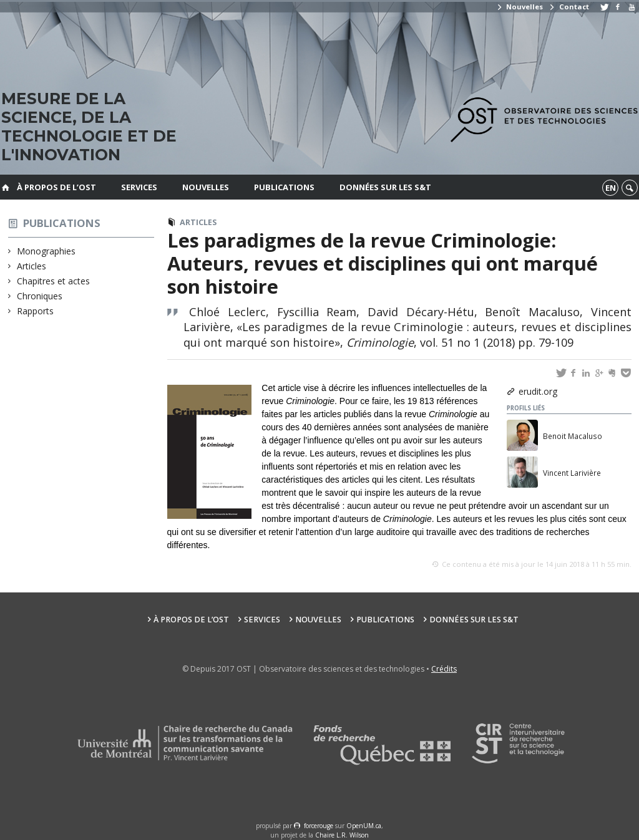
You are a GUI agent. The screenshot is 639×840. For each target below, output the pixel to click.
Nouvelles (519, 7)
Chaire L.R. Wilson (342, 835)
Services (139, 187)
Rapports (36, 311)
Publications (284, 187)
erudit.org (538, 391)
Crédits (444, 669)
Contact (568, 7)
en (611, 188)
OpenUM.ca (364, 826)
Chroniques (40, 296)
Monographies (46, 251)
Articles (32, 266)
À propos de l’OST (56, 187)
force (319, 826)
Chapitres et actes (54, 281)
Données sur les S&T (385, 187)
